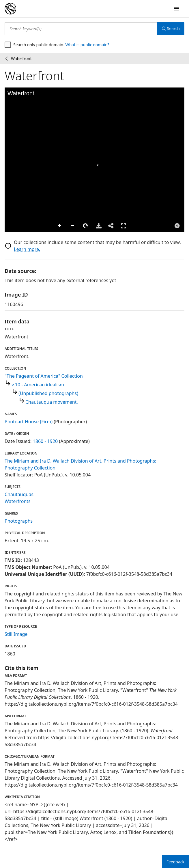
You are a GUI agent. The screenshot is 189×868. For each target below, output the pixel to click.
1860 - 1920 (45, 441)
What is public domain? (87, 45)
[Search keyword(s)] (81, 29)
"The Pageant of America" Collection (44, 376)
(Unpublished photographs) (48, 393)
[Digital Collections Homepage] (10, 9)
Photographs (19, 521)
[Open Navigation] (176, 9)
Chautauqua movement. (52, 402)
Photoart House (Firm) (29, 422)
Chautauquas (19, 494)
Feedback (175, 862)
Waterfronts (18, 501)
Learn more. (27, 249)
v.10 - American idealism (38, 385)
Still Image (16, 634)
